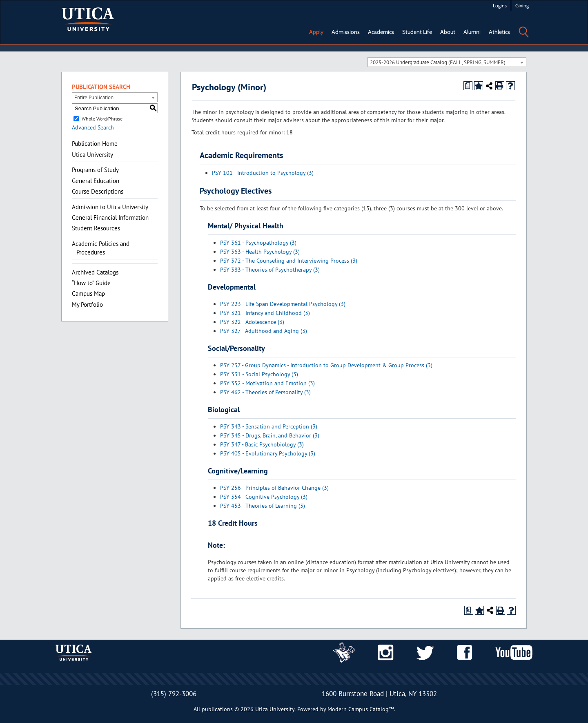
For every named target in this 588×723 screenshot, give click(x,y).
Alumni (472, 32)
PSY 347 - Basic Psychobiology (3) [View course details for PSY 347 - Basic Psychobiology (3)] (262, 444)
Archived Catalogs (95, 272)
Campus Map (88, 293)
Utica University (92, 155)
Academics (381, 32)
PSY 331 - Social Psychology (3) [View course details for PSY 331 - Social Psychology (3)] (259, 374)
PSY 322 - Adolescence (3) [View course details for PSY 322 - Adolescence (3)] (252, 322)
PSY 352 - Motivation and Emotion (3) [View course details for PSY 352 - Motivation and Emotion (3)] (267, 383)
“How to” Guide (91, 283)
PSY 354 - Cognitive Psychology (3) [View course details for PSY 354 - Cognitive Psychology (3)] (264, 497)
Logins (500, 6)
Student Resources (96, 228)
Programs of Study (95, 170)
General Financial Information (110, 218)
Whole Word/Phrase (102, 119)
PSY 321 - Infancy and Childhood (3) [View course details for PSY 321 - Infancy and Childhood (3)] (265, 313)
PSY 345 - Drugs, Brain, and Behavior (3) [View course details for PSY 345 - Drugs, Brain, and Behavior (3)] (270, 435)
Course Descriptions (98, 191)
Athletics (499, 32)
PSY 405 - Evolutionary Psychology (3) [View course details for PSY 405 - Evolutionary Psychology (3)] (268, 453)
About (448, 32)
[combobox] (447, 62)
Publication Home (95, 144)
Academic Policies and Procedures (101, 248)
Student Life (417, 32)
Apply (316, 32)
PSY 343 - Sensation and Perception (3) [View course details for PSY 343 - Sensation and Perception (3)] (269, 426)
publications (217, 709)
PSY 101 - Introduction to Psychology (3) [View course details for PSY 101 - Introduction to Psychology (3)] (263, 173)
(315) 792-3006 (174, 694)
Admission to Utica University (110, 207)
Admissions (346, 32)
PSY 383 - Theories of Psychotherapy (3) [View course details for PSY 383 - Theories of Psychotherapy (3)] (270, 270)
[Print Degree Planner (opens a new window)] (468, 86)
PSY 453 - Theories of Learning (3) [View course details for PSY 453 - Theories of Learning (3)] (263, 506)
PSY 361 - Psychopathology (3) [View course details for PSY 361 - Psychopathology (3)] (258, 243)
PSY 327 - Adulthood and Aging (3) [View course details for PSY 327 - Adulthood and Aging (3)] (264, 331)
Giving (522, 6)
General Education (96, 181)
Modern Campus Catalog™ (361, 709)
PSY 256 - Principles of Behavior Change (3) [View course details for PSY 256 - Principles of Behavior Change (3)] (274, 488)
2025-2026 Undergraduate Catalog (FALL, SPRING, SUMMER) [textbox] (438, 62)
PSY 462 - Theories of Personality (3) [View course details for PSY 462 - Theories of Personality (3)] (265, 392)
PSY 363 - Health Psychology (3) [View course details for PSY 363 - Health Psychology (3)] (260, 252)
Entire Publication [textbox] (94, 97)
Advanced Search (93, 127)
